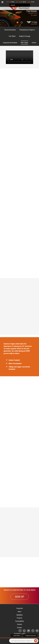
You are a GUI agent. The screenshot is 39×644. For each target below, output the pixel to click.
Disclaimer (17, 634)
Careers (19, 628)
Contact (20, 624)
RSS (24, 634)
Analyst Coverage (25, 36)
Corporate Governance (10, 43)
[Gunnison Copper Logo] (20, 8)
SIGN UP (19, 597)
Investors (20, 615)
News (19, 612)
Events (34, 43)
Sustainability (20, 621)
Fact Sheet (12, 36)
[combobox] (20, 5)
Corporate (19, 608)
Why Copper (24, 43)
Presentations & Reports (27, 30)
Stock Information (10, 30)
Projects (19, 618)
